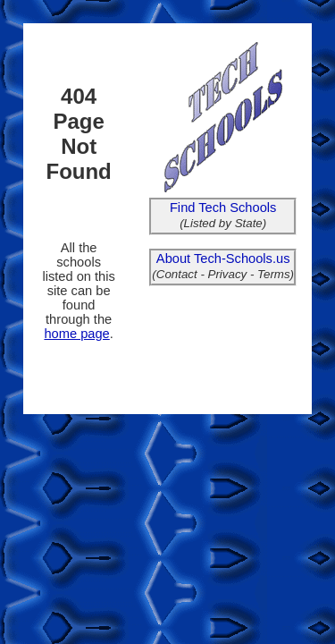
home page (76, 334)
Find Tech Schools (223, 208)
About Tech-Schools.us (223, 258)
